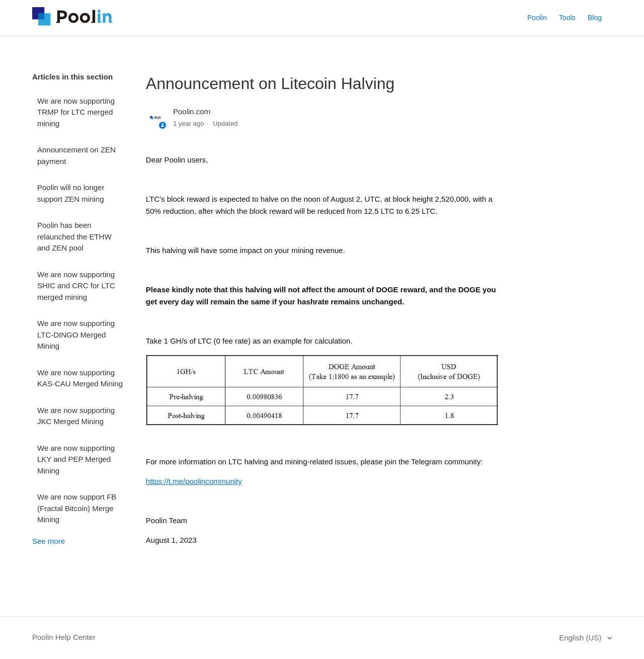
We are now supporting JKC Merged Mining (76, 416)
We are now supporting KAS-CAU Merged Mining (80, 378)
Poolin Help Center (64, 637)
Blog (595, 18)
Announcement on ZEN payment (76, 155)
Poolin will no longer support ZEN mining (71, 193)
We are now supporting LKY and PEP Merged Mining (76, 459)
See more (49, 541)
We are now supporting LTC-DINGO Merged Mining (76, 335)
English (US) (581, 638)
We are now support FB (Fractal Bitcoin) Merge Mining (77, 508)
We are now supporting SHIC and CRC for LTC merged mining (76, 286)
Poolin (537, 18)
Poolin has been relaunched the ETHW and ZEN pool (74, 236)
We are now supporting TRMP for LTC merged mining (76, 112)
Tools (567, 18)
